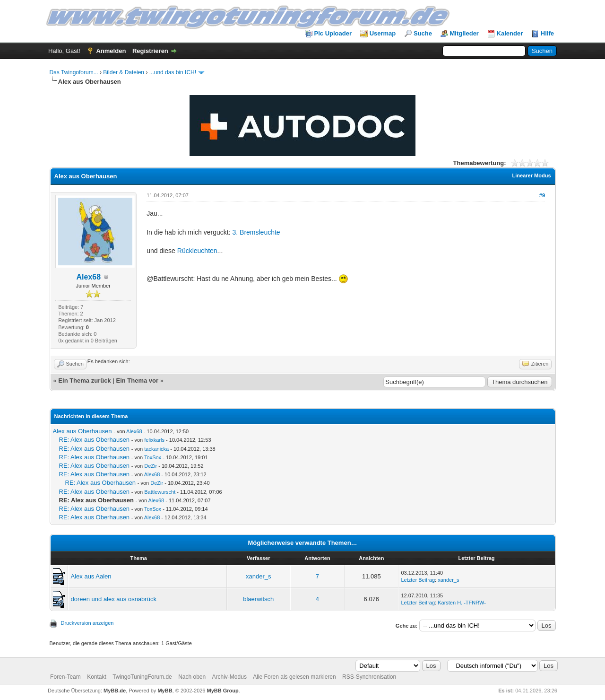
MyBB (165, 691)
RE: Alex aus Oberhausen (95, 440)
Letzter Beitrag (418, 580)
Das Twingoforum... (74, 72)
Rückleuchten (197, 251)
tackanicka (156, 449)
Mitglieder (464, 33)
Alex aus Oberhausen (82, 431)
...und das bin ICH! (173, 72)
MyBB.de (115, 691)
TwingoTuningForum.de (142, 677)
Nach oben (192, 677)
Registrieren (150, 51)
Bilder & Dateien (124, 72)
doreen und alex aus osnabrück (114, 599)
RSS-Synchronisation (369, 677)
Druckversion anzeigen (87, 623)
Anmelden (111, 51)
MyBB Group (223, 691)
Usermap (383, 33)
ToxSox (153, 457)
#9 (542, 195)
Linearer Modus (532, 175)
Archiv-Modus (229, 677)
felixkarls (154, 440)
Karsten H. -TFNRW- (462, 603)
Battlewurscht (160, 492)
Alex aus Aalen (91, 576)
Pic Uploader (333, 33)
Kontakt (97, 677)
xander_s (258, 576)
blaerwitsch (258, 599)
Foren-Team (65, 677)
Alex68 (89, 277)
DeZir (151, 466)
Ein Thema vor (137, 381)
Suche (423, 33)
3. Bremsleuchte (256, 232)
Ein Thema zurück (84, 381)
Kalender (510, 33)
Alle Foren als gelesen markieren (294, 677)
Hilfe (547, 33)
